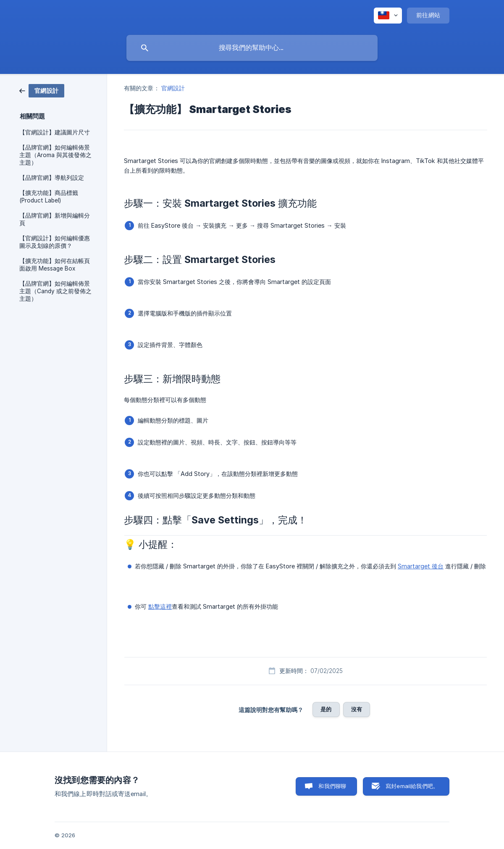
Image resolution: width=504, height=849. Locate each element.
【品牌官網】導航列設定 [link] (52, 178)
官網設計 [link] (173, 88)
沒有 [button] (357, 709)
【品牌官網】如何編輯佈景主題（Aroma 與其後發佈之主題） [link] (55, 155)
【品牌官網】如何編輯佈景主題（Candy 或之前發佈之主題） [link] (55, 291)
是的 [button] (326, 709)
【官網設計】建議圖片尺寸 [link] (55, 132)
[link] (42, 90)
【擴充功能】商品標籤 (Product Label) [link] (49, 197)
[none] (388, 16)
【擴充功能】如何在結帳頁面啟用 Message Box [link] (55, 265)
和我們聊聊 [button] (332, 786)
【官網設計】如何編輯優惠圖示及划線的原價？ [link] (55, 242)
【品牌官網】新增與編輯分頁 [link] (55, 219)
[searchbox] (252, 48)
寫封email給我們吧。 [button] (412, 786)
